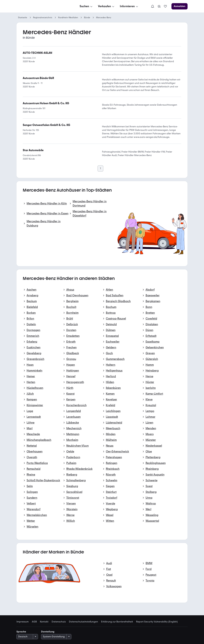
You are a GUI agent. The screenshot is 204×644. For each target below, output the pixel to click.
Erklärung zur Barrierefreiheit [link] (117, 622)
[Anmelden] (180, 6)
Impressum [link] (23, 622)
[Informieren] (129, 6)
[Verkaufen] (106, 6)
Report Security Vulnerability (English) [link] (157, 622)
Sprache (21, 632)
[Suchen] (86, 6)
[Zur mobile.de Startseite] (43, 6)
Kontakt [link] (44, 622)
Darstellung (48, 632)
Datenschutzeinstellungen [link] (83, 622)
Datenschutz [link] (59, 622)
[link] (159, 6)
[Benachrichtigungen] (153, 6)
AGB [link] (34, 622)
